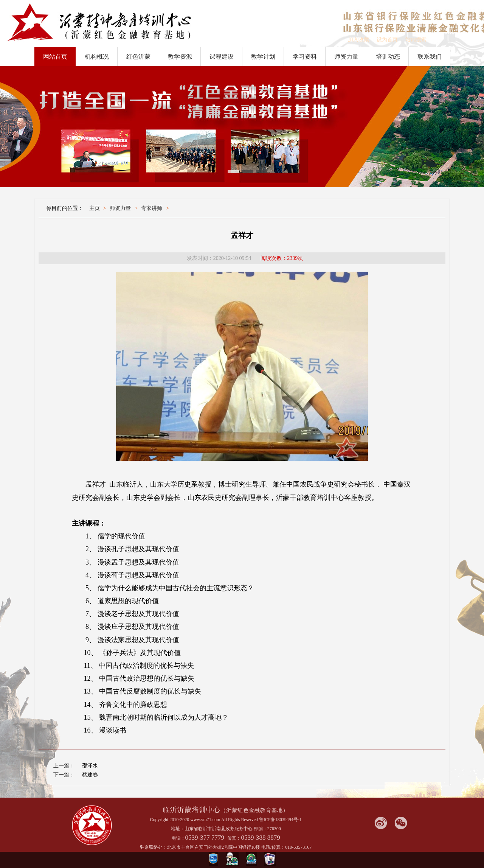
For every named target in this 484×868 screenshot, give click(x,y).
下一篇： (64, 775)
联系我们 (430, 57)
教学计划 (263, 57)
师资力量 (346, 57)
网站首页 (55, 57)
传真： (234, 838)
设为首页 (387, 40)
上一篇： (64, 766)
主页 (95, 208)
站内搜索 (416, 40)
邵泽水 (90, 766)
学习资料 (305, 57)
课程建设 (222, 57)
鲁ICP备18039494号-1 (280, 820)
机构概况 (97, 57)
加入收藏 (358, 40)
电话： (178, 838)
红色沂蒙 (138, 57)
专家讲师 (152, 208)
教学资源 (180, 57)
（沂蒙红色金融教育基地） (254, 810)
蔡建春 (90, 775)
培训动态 (388, 57)
